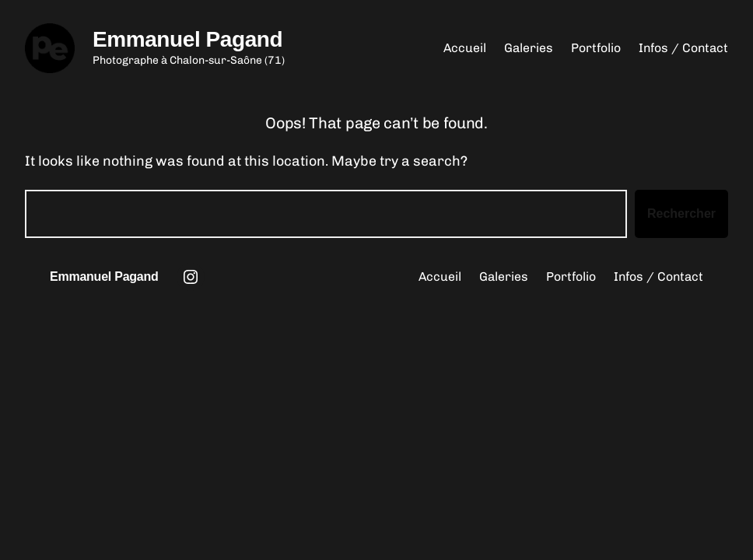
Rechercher (681, 213)
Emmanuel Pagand (187, 39)
